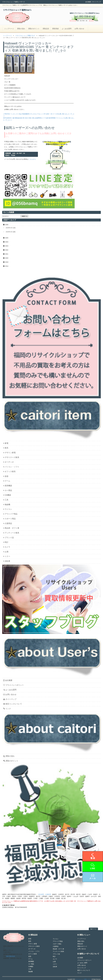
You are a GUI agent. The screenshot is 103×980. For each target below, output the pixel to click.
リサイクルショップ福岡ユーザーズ (83, 979)
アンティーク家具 (11, 533)
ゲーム (7, 481)
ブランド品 (8, 538)
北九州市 (41, 894)
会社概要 (88, 2)
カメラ (7, 547)
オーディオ (8, 462)
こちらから (32, 159)
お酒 (6, 552)
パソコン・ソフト (11, 467)
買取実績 (55, 29)
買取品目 (46, 29)
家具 (6, 448)
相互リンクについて (13, 704)
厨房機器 (8, 486)
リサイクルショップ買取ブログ (25, 36)
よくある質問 (67, 29)
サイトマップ (97, 2)
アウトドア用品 (10, 514)
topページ (93, 929)
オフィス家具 (9, 472)
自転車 (7, 561)
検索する (25, 216)
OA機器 (7, 495)
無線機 (7, 505)
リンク (7, 709)
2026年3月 (9, 232)
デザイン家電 (9, 453)
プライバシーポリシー (13, 685)
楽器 (6, 476)
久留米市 (48, 894)
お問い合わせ (79, 29)
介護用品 (8, 523)
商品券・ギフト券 (11, 528)
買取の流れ (21, 29)
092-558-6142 (11, 956)
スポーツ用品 (9, 519)
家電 (6, 443)
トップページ (9, 29)
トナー (7, 556)
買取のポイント (34, 29)
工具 (6, 500)
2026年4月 (9, 228)
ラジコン (8, 509)
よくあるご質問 (82, 963)
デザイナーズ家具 (11, 457)
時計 (6, 542)
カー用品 (8, 490)
